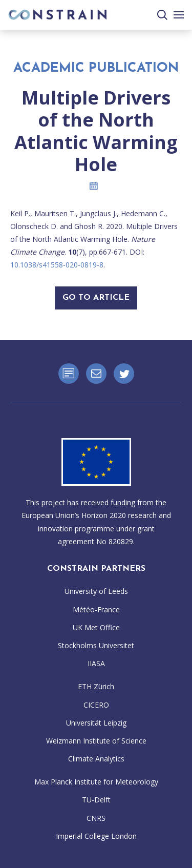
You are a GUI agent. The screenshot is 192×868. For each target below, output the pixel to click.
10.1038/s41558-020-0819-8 (57, 265)
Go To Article (96, 298)
